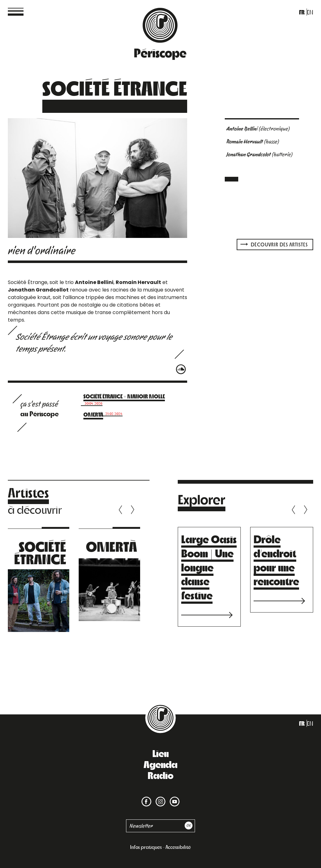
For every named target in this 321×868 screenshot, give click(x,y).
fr (302, 12)
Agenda (160, 764)
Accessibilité (178, 847)
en (310, 12)
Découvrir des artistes (274, 244)
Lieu (160, 753)
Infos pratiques (146, 847)
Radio (160, 775)
